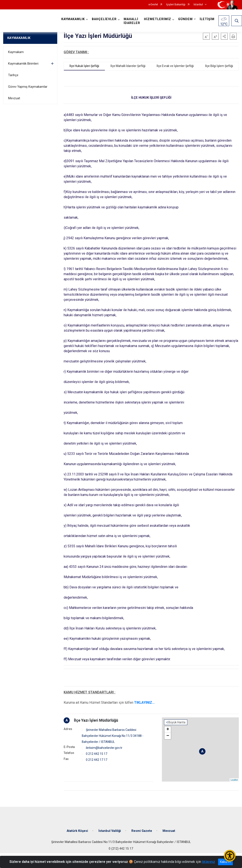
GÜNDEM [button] (185, 19)
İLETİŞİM (207, 19)
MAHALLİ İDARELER (132, 21)
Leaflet (234, 780)
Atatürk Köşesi (77, 831)
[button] (224, 36)
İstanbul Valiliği (110, 831)
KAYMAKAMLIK (19, 38)
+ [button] (168, 730)
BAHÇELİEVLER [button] (104, 19)
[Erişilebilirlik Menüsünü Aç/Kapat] (230, 856)
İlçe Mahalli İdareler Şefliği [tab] (128, 66)
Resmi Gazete (142, 831)
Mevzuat (14, 98)
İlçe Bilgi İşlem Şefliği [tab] (219, 66)
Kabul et (225, 862)
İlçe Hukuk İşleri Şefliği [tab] (84, 66)
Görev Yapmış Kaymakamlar (28, 87)
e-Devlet (153, 5)
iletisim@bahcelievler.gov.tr (104, 748)
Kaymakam (16, 52)
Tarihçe (13, 75)
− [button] (168, 736)
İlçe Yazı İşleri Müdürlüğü (96, 720)
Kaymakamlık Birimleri (23, 64)
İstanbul (198, 5)
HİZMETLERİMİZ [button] (158, 19)
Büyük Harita (177, 722)
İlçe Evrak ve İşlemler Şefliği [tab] (175, 66)
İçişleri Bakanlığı (176, 5)
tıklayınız (208, 862)
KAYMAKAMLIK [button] (73, 19)
